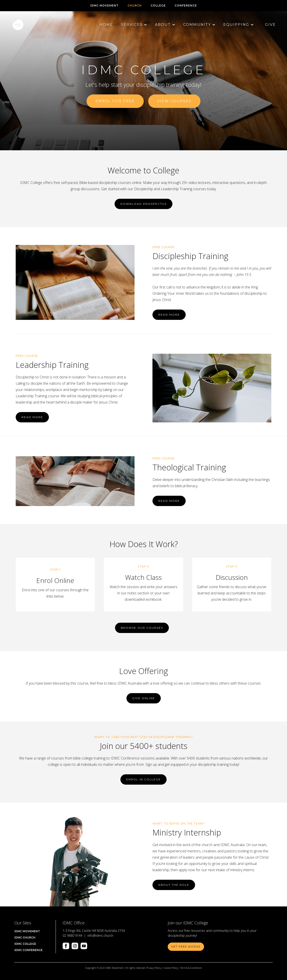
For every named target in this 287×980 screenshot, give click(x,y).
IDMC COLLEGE (25, 944)
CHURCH (135, 5)
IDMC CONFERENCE (28, 950)
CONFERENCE (186, 5)
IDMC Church (25, 937)
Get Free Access (186, 947)
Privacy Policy (154, 968)
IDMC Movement (104, 5)
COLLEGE (158, 5)
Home (106, 25)
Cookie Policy (171, 968)
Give (270, 25)
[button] (132, 25)
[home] (18, 25)
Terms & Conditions (191, 968)
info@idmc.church (100, 935)
